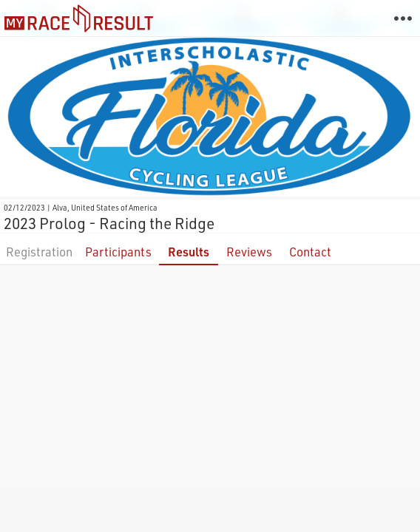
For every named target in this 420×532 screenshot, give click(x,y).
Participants (118, 252)
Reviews (249, 252)
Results (189, 252)
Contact (310, 252)
